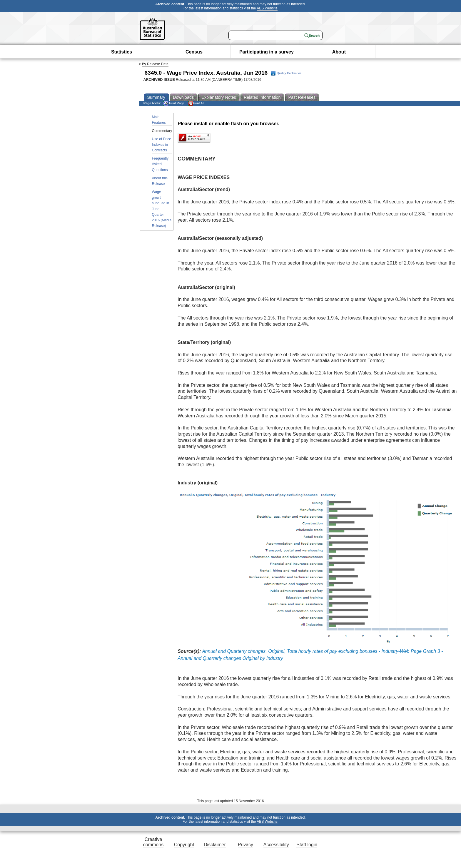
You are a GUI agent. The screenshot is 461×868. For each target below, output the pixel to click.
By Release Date (155, 64)
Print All (196, 103)
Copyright (184, 845)
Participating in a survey (267, 52)
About (339, 52)
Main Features (159, 120)
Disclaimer (215, 845)
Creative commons (153, 842)
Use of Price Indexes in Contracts (162, 145)
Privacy (245, 845)
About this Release (160, 181)
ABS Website (267, 8)
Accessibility (276, 845)
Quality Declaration (286, 73)
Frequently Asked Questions (160, 164)
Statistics (122, 52)
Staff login (307, 845)
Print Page (174, 103)
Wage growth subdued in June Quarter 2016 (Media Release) (162, 209)
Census (194, 52)
